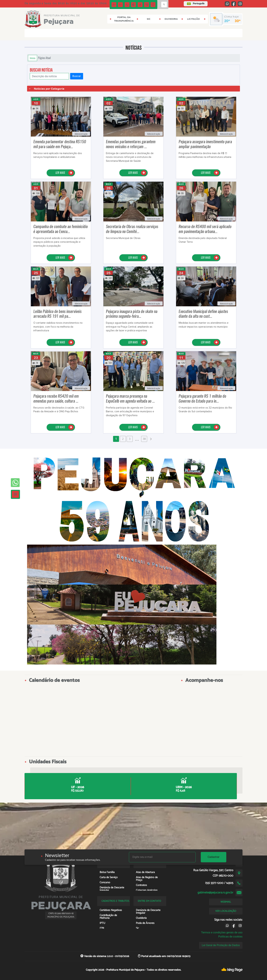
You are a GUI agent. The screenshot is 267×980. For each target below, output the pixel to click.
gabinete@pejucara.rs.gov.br (215, 893)
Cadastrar (214, 857)
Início (33, 58)
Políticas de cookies (230, 937)
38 (144, 439)
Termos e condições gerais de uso (222, 932)
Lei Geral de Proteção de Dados (221, 945)
